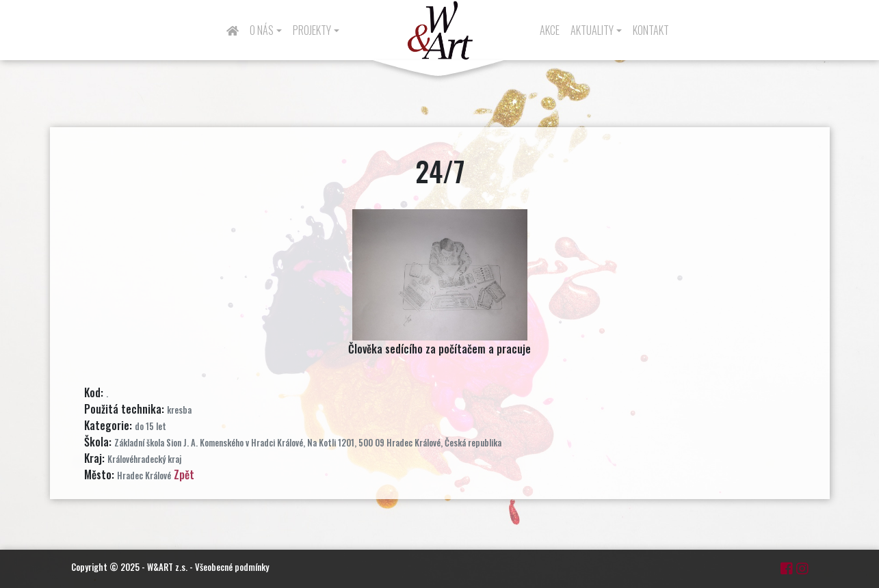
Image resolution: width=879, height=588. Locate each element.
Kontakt (651, 30)
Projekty (312, 30)
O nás (262, 30)
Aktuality (592, 30)
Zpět (184, 475)
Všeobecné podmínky (232, 567)
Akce (550, 30)
